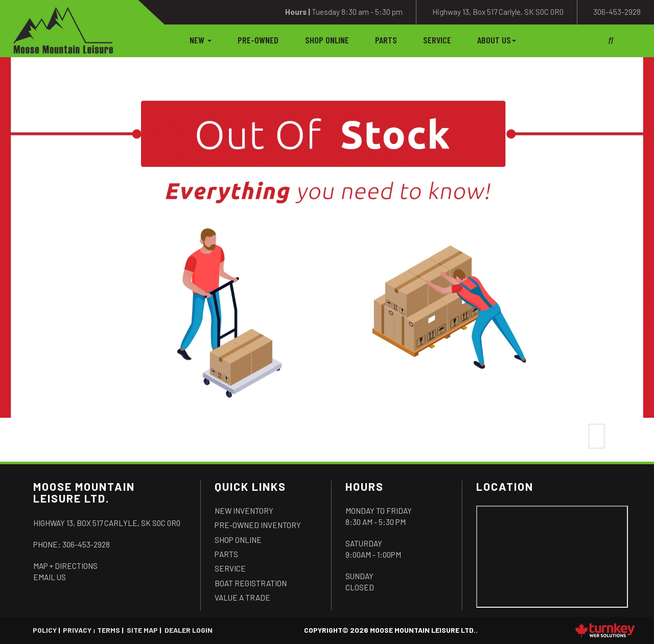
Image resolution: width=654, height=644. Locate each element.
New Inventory (244, 511)
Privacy (77, 630)
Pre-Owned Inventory (258, 525)
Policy (45, 630)
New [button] (201, 40)
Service (437, 40)
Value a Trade (242, 598)
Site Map (142, 630)
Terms (109, 630)
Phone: (72, 544)
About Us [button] (497, 40)
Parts (386, 40)
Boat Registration (251, 583)
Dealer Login (189, 630)
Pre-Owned (258, 40)
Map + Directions (65, 566)
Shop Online (327, 40)
